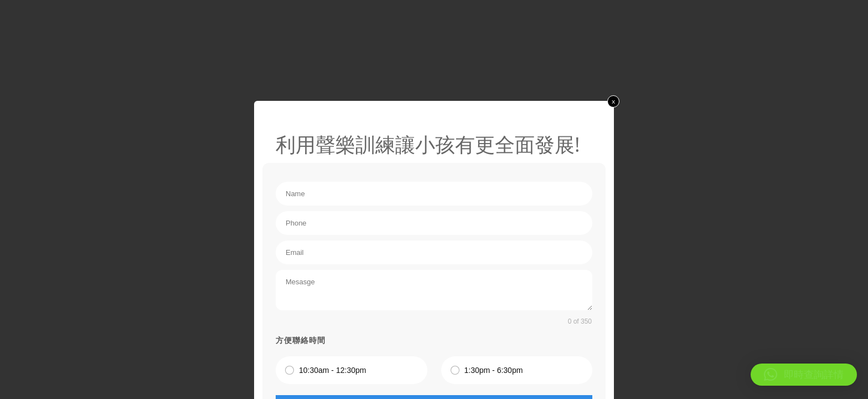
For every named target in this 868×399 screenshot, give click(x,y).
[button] (804, 375)
